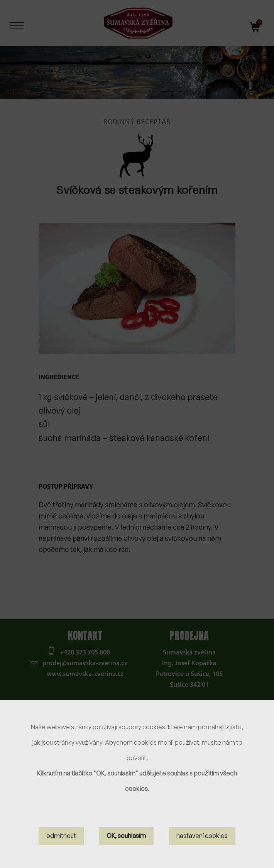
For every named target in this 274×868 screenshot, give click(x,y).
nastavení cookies (202, 836)
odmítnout (61, 836)
